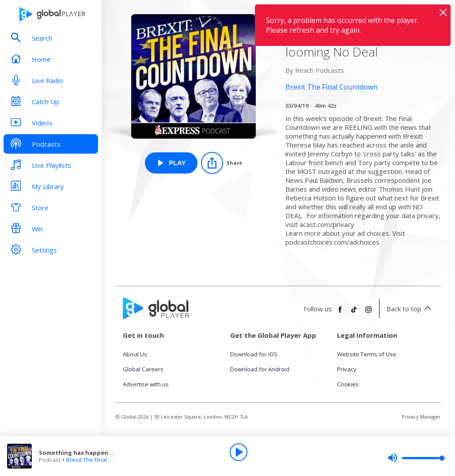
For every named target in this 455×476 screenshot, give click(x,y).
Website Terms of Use (367, 354)
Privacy (347, 369)
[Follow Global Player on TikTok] (354, 313)
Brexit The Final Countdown (103, 460)
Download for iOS (254, 354)
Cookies (348, 384)
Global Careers (143, 369)
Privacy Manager (421, 417)
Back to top (410, 309)
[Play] (239, 452)
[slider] (417, 458)
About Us (135, 354)
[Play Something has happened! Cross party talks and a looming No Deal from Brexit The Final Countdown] (171, 163)
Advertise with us (146, 384)
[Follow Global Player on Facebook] (340, 313)
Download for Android (260, 369)
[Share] (222, 163)
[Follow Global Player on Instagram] (368, 313)
